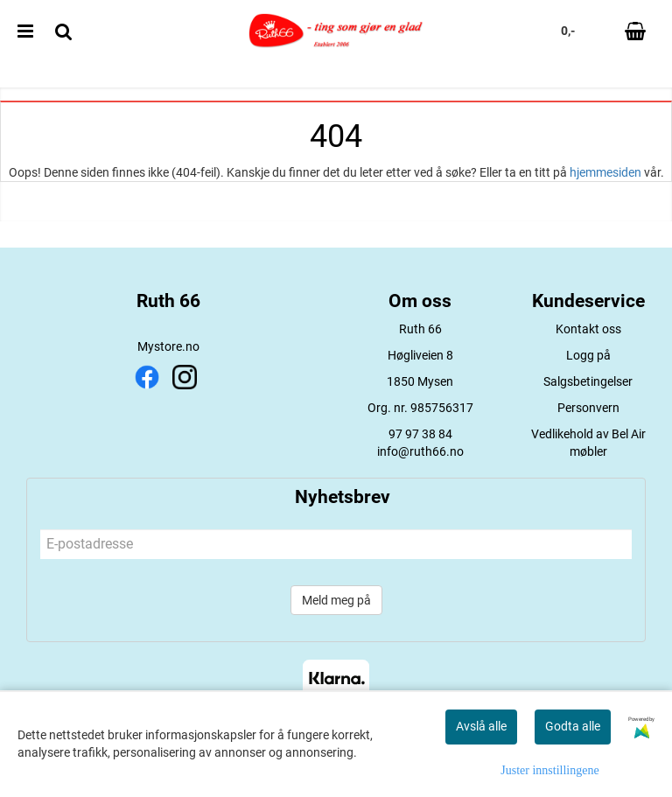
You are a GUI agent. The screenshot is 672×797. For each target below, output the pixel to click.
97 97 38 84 (420, 434)
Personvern (588, 408)
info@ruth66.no (420, 451)
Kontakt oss (588, 329)
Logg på (588, 355)
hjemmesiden (605, 172)
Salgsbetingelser (588, 381)
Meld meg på (336, 600)
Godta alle (573, 726)
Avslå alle (481, 726)
